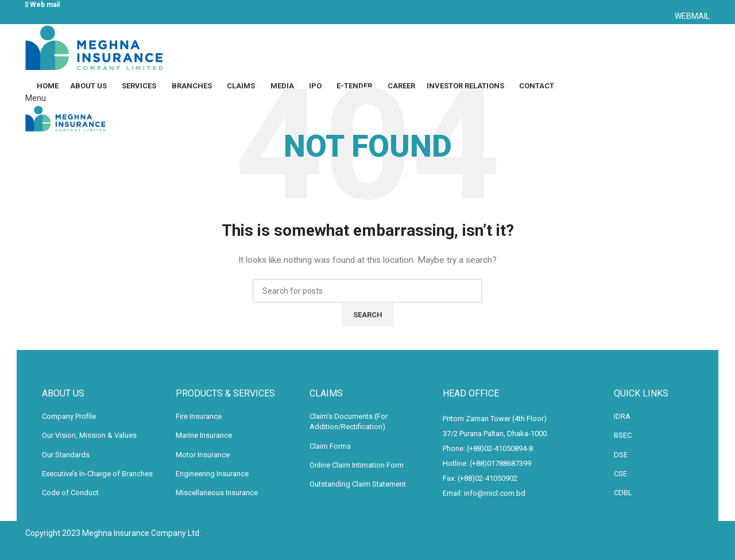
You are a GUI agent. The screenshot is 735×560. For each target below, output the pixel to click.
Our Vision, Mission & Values (89, 435)
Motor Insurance (203, 455)
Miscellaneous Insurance (217, 493)
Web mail (43, 5)
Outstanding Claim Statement (358, 484)
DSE (621, 455)
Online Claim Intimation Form (357, 465)
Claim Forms (330, 446)
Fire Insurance (199, 416)
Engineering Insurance (212, 474)
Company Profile (69, 416)
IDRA (622, 416)
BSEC (623, 435)
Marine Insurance (204, 435)
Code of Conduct (70, 493)
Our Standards (66, 455)
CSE (620, 474)
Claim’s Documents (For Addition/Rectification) (349, 421)
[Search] (367, 291)
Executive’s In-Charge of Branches (97, 474)
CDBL (623, 493)
